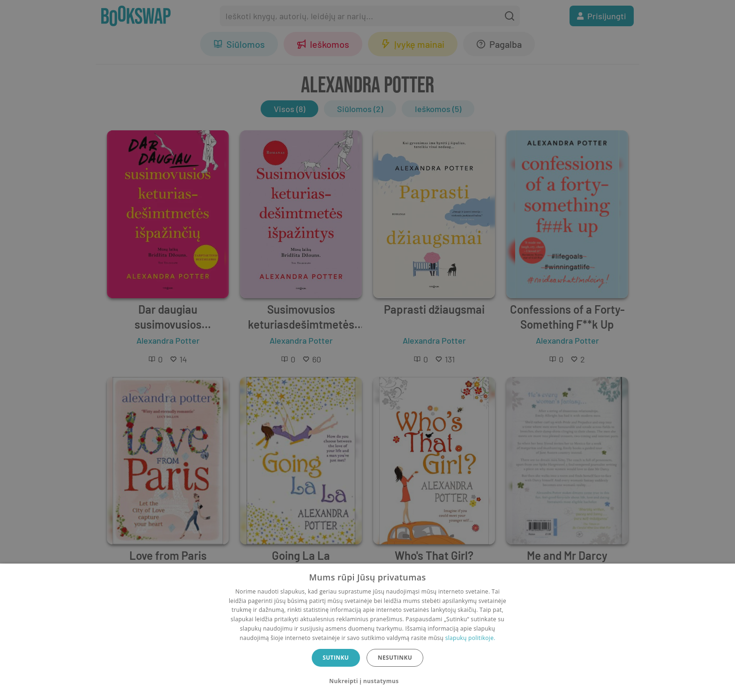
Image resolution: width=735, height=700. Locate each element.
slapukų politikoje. (470, 638)
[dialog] (367, 632)
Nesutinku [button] (395, 658)
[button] (367, 681)
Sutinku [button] (336, 658)
